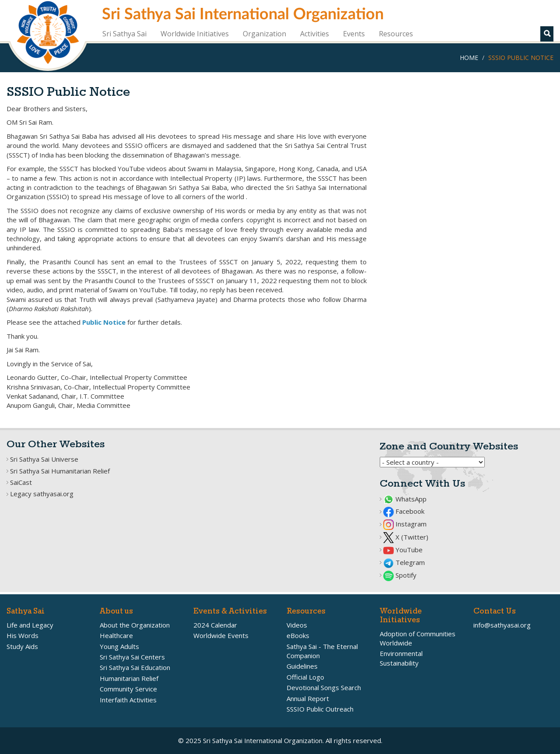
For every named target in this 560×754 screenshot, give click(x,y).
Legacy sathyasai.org (42, 494)
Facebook (404, 511)
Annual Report (308, 698)
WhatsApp (405, 499)
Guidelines (302, 666)
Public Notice (104, 322)
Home (469, 58)
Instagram (405, 524)
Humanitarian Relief (129, 678)
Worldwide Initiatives (195, 34)
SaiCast (21, 482)
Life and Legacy (30, 625)
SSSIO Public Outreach (320, 709)
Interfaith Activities (128, 700)
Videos (297, 625)
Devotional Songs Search (324, 687)
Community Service (128, 689)
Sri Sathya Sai (124, 34)
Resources (396, 34)
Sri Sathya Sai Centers (132, 657)
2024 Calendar (215, 625)
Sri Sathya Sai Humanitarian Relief (60, 471)
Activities (315, 34)
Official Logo (305, 677)
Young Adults (119, 646)
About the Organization (135, 625)
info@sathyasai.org (502, 625)
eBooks (298, 635)
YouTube (403, 550)
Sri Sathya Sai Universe (44, 459)
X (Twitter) (406, 537)
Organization (264, 34)
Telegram (404, 562)
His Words (23, 635)
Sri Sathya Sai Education (135, 667)
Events (354, 34)
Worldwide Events (221, 635)
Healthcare (116, 635)
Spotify (400, 575)
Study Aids (22, 646)
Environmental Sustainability (401, 658)
